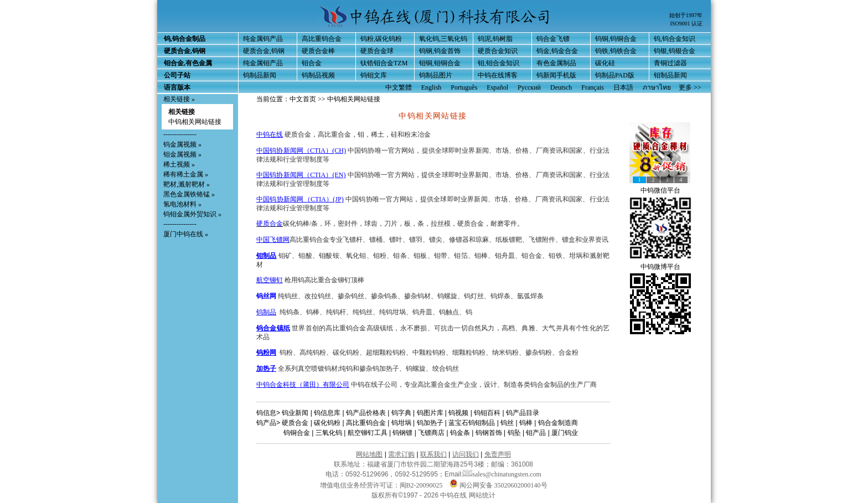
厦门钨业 (565, 433)
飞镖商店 (431, 433)
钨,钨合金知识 (675, 39)
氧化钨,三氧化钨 (443, 39)
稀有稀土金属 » (186, 174)
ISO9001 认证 (686, 24)
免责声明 (498, 454)
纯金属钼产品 (263, 63)
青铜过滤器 (670, 63)
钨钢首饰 (489, 433)
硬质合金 (270, 224)
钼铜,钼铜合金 (440, 63)
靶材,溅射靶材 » (187, 184)
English (432, 87)
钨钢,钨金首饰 (440, 51)
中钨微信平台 (660, 190)
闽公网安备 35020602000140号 (498, 485)
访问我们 (466, 454)
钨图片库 (430, 413)
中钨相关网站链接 (195, 122)
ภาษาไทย (657, 87)
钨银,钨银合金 (675, 51)
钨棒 (526, 423)
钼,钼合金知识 (498, 63)
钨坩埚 (401, 423)
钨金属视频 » (182, 144)
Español (497, 87)
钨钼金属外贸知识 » (192, 214)
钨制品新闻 (260, 75)
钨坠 (514, 433)
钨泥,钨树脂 (495, 39)
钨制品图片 (436, 75)
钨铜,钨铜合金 (616, 39)
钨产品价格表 (366, 413)
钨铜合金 (297, 433)
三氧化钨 (329, 433)
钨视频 (458, 413)
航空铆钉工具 (368, 433)
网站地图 (369, 454)
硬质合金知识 (498, 51)
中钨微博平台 (660, 267)
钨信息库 (327, 413)
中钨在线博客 (498, 75)
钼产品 (536, 433)
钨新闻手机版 (556, 75)
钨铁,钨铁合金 (616, 51)
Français (593, 87)
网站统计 (482, 495)
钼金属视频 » (182, 154)
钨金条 (460, 433)
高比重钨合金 (322, 39)
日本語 (623, 87)
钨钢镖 (402, 433)
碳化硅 (605, 63)
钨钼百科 (487, 413)
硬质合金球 (377, 51)
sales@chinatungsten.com (502, 474)
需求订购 (401, 454)
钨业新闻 (295, 413)
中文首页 (303, 99)
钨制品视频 (318, 75)
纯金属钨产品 (263, 39)
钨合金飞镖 (553, 39)
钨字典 (401, 413)
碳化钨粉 (327, 423)
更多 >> (690, 87)
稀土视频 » (179, 164)
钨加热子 (430, 423)
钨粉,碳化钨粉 (381, 39)
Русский (529, 87)
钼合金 (312, 63)
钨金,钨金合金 (557, 51)
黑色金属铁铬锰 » (189, 194)
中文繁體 (399, 87)
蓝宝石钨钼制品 (472, 423)
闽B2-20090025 (421, 485)
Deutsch (561, 87)
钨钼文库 (374, 75)
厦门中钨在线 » (186, 234)
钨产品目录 (523, 413)
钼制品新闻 (670, 75)
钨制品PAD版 (615, 75)
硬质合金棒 (318, 51)
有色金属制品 (556, 63)
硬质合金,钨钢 (264, 51)
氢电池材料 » (182, 204)
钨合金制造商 (558, 423)
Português (464, 87)
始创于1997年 (686, 15)
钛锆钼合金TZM (384, 63)
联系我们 (433, 454)
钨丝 (507, 423)
